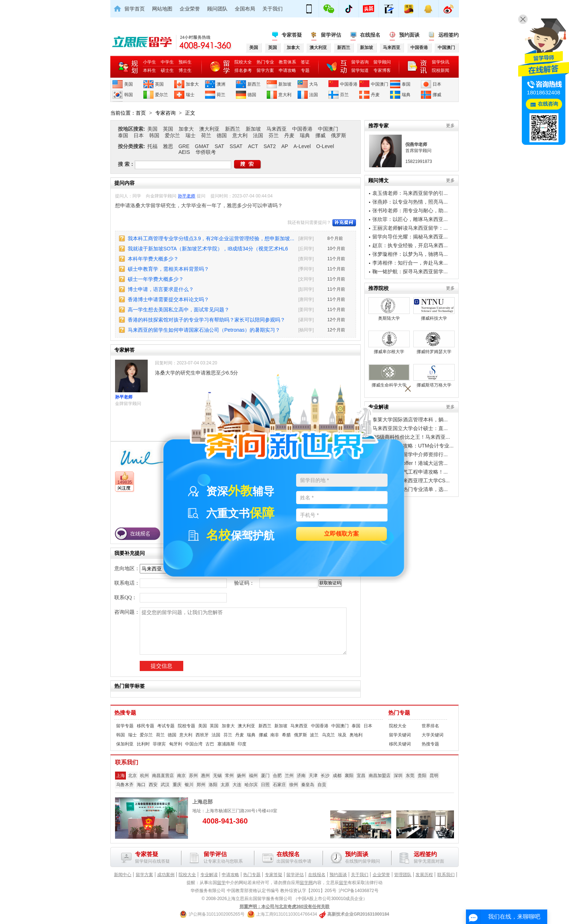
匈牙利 (176, 744)
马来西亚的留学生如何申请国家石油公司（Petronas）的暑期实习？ (204, 330)
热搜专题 (125, 713)
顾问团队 (217, 9)
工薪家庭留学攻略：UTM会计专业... (413, 446)
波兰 (314, 735)
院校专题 (187, 726)
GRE (184, 146)
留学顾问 (382, 62)
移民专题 (146, 726)
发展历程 (424, 875)
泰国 (406, 84)
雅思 (168, 146)
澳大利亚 (209, 129)
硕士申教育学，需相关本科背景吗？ (168, 269)
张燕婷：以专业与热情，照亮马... (410, 202)
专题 (305, 70)
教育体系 (287, 62)
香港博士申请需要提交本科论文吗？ (168, 299)
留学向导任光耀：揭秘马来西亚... (410, 237)
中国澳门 (380, 84)
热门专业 (265, 62)
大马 (314, 84)
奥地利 (356, 735)
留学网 (306, 883)
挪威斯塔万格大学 (434, 376)
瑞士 (190, 95)
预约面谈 (409, 35)
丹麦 (375, 95)
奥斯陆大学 (389, 309)
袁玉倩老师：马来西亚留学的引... (410, 193)
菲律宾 (159, 744)
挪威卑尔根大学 (389, 342)
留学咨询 (360, 62)
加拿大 (192, 84)
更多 (450, 126)
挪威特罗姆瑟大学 (434, 342)
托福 (152, 146)
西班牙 (202, 735)
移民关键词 (400, 744)
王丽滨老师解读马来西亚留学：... (410, 228)
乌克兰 (328, 735)
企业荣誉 (190, 9)
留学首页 (135, 9)
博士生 (185, 70)
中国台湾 (194, 744)
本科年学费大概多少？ (153, 259)
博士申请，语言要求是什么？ (161, 289)
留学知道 (360, 70)
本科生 (150, 70)
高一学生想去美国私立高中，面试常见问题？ (179, 310)
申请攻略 (287, 70)
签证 (305, 62)
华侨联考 (206, 152)
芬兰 (344, 95)
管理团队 (403, 875)
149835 (124, 482)
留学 (221, 883)
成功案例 (166, 875)
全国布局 (245, 9)
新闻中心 (123, 875)
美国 (128, 84)
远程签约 (449, 35)
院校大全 (243, 62)
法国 (314, 95)
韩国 (128, 95)
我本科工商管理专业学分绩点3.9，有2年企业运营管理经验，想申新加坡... (211, 238)
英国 (159, 84)
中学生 (167, 62)
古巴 (210, 744)
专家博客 (382, 70)
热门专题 (399, 713)
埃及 (342, 735)
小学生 (150, 62)
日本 (437, 84)
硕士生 (167, 70)
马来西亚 (277, 129)
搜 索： (126, 164)
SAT (219, 146)
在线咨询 (548, 104)
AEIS (184, 152)
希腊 (286, 735)
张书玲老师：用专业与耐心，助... (410, 210)
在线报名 (370, 35)
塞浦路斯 (226, 744)
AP (285, 146)
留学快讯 (441, 62)
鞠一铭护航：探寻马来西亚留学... (410, 271)
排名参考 (243, 70)
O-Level (325, 146)
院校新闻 (441, 70)
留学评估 (331, 35)
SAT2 (270, 146)
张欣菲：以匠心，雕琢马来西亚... (410, 219)
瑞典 (406, 95)
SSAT (236, 146)
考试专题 (166, 726)
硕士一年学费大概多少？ (156, 279)
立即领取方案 (341, 534)
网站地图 (162, 9)
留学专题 (125, 726)
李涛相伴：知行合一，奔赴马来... (410, 263)
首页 (141, 113)
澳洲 (221, 84)
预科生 (185, 62)
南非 (275, 735)
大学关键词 (433, 735)
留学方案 (265, 70)
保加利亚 (125, 744)
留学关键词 (400, 735)
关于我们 (273, 9)
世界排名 (430, 726)
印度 (242, 744)
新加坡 (285, 84)
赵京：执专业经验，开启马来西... (410, 245)
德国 (252, 95)
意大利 (285, 95)
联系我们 (446, 875)
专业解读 (209, 875)
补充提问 (344, 223)
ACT (253, 146)
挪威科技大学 (434, 309)
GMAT (202, 146)
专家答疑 (292, 35)
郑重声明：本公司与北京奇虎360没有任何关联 (284, 907)
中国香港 (349, 84)
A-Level (302, 146)
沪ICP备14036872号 (358, 891)
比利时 (143, 744)
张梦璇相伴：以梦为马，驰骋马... (410, 254)
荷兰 (221, 95)
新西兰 (254, 84)
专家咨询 (165, 113)
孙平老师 (187, 196)
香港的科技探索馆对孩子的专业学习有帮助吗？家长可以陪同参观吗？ (206, 320)
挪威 (437, 95)
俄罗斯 (339, 135)
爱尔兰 (161, 95)
